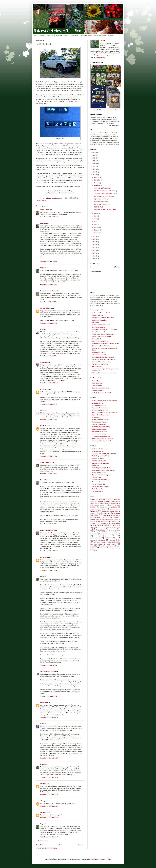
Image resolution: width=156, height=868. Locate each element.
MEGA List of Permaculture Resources (103, 334)
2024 (94, 158)
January (97, 233)
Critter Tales (94, 503)
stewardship (94, 546)
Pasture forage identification (100, 341)
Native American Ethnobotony (101, 480)
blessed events (102, 513)
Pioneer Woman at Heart (48, 291)
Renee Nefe (44, 702)
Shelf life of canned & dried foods (102, 393)
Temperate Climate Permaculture (101, 362)
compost (99, 519)
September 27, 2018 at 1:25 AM (49, 806)
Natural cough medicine (99, 482)
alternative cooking (95, 509)
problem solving (111, 538)
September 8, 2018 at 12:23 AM (49, 551)
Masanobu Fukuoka (99, 505)
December (97, 177)
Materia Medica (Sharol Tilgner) (101, 475)
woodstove (103, 548)
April (96, 224)
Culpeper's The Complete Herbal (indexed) (104, 454)
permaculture (112, 536)
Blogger (109, 859)
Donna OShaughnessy (47, 530)
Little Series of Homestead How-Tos (110, 503)
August (96, 213)
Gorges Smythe (45, 210)
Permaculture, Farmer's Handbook (102, 346)
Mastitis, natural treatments (100, 422)
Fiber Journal (74, 35)
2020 (94, 169)
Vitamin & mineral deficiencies (101, 436)
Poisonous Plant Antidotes (100, 431)
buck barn (115, 515)
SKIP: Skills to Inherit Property (101, 355)
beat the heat (105, 511)
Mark (42, 724)
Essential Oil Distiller (98, 458)
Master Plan (50, 35)
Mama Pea (43, 362)
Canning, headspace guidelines (101, 388)
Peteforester (44, 389)
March (96, 227)
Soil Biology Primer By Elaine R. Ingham (104, 359)
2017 (94, 236)
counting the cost (109, 519)
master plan (98, 536)
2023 (94, 161)
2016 (94, 239)
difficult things (100, 521)
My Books (111, 35)
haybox (111, 530)
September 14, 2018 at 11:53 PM (49, 758)
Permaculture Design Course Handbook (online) (106, 344)
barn (104, 509)
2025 (94, 155)
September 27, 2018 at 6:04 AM (49, 837)
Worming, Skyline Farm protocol (101, 441)
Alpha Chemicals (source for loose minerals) (105, 401)
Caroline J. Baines (46, 308)
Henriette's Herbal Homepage (100, 463)
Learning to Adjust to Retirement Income (105, 193)
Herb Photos (96, 465)
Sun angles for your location (100, 364)
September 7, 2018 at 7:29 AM (49, 456)
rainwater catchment (98, 540)
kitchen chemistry (109, 532)
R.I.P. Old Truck (53, 191)
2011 (94, 253)
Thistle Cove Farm (46, 463)
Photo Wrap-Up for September (102, 188)
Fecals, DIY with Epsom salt (100, 410)
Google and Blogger (96, 303)
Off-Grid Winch (97, 339)
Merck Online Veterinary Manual (101, 337)
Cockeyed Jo (44, 557)
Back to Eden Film (97, 315)
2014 (94, 245)
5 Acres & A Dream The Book (100, 499)
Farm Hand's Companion (99, 320)
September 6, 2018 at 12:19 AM (49, 217)
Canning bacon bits (98, 383)
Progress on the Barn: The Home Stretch (105, 210)
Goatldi (42, 223)
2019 (94, 172)
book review (116, 513)
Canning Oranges (97, 386)
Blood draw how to (98, 403)
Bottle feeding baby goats (99, 405)
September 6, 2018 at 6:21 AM (49, 302)
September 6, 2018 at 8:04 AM (49, 323)
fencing (93, 523)
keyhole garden (97, 532)
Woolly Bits (44, 426)
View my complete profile (98, 58)
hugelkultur (117, 530)
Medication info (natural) (99, 424)
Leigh (48, 193)
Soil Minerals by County (99, 434)
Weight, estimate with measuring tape (103, 439)
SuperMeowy (104, 507)
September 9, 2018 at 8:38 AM (49, 696)
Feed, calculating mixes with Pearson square (105, 413)
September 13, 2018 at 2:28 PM (49, 717)
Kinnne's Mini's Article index (100, 420)
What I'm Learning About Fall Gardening (105, 191)
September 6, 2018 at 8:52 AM (49, 356)
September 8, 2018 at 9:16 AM (49, 570)
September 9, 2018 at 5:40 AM (49, 665)
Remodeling (59, 35)
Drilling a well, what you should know (103, 318)
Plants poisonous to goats (99, 429)
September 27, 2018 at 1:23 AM (49, 795)
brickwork (106, 515)
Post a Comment (43, 841)
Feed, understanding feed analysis (102, 415)
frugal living (117, 525)
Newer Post (39, 845)
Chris (42, 410)
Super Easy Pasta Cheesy (101, 199)
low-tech (110, 534)
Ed (41, 329)
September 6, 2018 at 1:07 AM (49, 261)
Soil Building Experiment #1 (102, 204)
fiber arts (111, 523)
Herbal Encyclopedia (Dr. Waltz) (101, 468)
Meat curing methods (98, 390)
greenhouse (101, 530)
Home (35, 35)
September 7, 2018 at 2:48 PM (49, 474)
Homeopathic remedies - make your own (104, 470)
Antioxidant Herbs (97, 449)
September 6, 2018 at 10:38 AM (49, 383)
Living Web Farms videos (99, 332)
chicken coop (108, 517)
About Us (42, 35)
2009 (94, 259)
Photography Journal (86, 35)
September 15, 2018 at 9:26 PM (49, 777)
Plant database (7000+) (99, 352)
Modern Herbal (97, 477)
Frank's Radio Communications (101, 325)
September (97, 186)
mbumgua (43, 784)
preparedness (95, 538)
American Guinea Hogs (112, 501)
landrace (103, 534)
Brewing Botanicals (98, 451)
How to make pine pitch (99, 473)
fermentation (103, 523)
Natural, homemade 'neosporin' (101, 487)
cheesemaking (95, 517)
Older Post (81, 845)
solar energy (112, 544)
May (96, 222)
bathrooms (94, 511)
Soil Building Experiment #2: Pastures (105, 196)
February (97, 230)
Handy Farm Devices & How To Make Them (105, 330)
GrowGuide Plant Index (99, 327)
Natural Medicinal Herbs (99, 484)
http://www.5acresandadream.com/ (63, 193)
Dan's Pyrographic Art (100, 35)
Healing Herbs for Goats (99, 461)
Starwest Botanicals (98, 491)
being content (115, 511)
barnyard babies (114, 509)
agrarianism (114, 507)
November (97, 180)
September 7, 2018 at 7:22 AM (49, 420)
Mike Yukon (44, 480)
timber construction (107, 546)
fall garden (113, 521)
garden (97, 528)
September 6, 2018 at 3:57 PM (49, 404)
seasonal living (115, 540)
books (96, 515)
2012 (94, 250)
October (97, 183)
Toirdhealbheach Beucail (48, 671)
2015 (94, 242)
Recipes (66, 35)
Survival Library (97, 367)
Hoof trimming (96, 417)
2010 (94, 256)
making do (43, 201)
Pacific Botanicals (97, 489)
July (96, 216)
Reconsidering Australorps (101, 202)
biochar (92, 513)
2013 (94, 248)
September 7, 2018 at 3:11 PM (49, 524)
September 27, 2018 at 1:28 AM (49, 818)
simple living (106, 542)
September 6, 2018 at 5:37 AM (49, 285)
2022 (94, 164)
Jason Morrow (95, 859)
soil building (117, 542)
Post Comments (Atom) (50, 848)
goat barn (110, 528)
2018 (94, 175)
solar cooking (98, 544)
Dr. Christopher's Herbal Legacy (101, 456)
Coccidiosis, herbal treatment (100, 408)
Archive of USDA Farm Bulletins (102, 313)
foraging (107, 525)
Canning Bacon (97, 381)
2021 (94, 166)
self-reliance (97, 542)
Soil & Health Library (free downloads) (103, 357)
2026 (94, 152)
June (96, 219)
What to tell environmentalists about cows (104, 373)
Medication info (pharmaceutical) (102, 427)
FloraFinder (96, 322)
